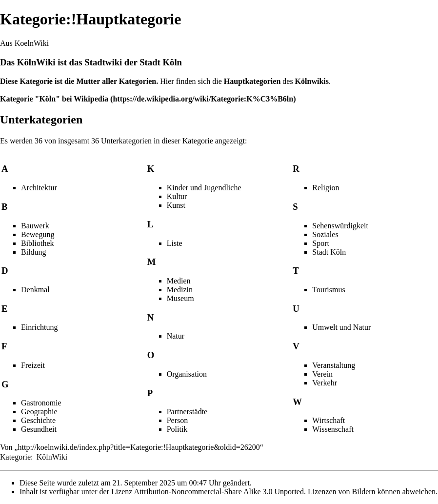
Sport (321, 243)
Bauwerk (35, 226)
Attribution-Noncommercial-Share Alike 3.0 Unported (219, 492)
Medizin (180, 290)
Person (178, 420)
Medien (179, 281)
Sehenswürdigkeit (340, 226)
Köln (172, 62)
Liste (175, 243)
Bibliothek (38, 243)
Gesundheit (39, 429)
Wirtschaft (328, 420)
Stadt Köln (329, 252)
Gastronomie (41, 403)
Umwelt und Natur (341, 327)
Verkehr (325, 383)
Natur (176, 336)
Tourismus (328, 290)
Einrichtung (40, 327)
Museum (180, 298)
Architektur (39, 188)
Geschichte (38, 420)
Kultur (177, 196)
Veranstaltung (334, 365)
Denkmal (35, 290)
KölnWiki (36, 62)
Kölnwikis (312, 81)
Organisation (187, 374)
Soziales (325, 234)
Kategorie (15, 457)
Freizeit (33, 365)
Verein (322, 374)
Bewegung (38, 234)
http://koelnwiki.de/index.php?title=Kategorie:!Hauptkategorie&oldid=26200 (139, 447)
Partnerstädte (187, 412)
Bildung (34, 252)
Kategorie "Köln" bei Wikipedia (54, 99)
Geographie (39, 412)
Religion (326, 188)
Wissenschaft (333, 429)
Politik (177, 429)
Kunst (176, 205)
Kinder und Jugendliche (204, 188)
